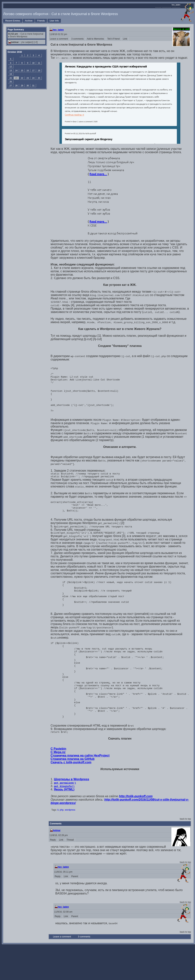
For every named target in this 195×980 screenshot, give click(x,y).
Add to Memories (96, 39)
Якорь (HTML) (64, 823)
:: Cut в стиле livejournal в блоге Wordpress (26, 35)
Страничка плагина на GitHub (73, 793)
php (62, 844)
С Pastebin (58, 783)
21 (16, 78)
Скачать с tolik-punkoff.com (71, 796)
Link (125, 39)
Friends (41, 21)
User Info (54, 21)
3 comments (78, 39)
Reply (53, 874)
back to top (185, 853)
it (58, 844)
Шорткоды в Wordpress (72, 813)
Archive (29, 21)
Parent (75, 910)
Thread (70, 874)
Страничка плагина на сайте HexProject (80, 789)
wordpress (70, 844)
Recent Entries (13, 21)
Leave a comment (59, 39)
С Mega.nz (58, 786)
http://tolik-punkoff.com (136, 830)
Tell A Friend (114, 39)
